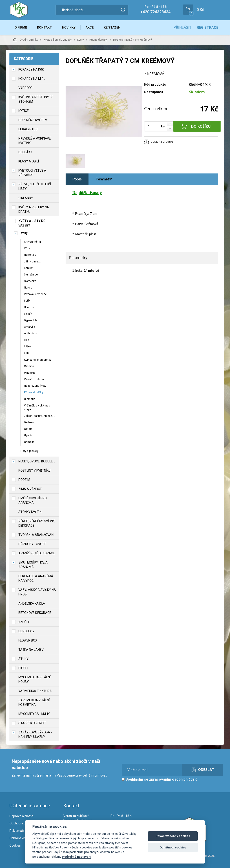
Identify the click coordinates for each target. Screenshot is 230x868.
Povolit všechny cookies (173, 836)
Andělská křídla (32, 604)
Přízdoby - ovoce (32, 544)
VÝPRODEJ (26, 88)
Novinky (69, 27)
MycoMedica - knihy (34, 714)
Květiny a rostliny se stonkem (36, 99)
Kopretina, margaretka (38, 360)
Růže (27, 248)
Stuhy (23, 659)
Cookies (15, 846)
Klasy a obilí (29, 161)
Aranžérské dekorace (37, 553)
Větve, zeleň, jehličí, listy (35, 186)
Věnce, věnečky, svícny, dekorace (37, 523)
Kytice (24, 111)
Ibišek (28, 346)
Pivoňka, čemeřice (35, 294)
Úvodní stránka (25, 40)
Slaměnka (30, 281)
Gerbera (29, 422)
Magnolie (30, 373)
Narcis (28, 288)
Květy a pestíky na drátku (34, 209)
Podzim (24, 480)
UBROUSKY (27, 631)
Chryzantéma (32, 242)
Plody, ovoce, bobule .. (37, 461)
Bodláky (25, 152)
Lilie (27, 340)
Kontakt (44, 27)
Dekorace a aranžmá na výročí (36, 578)
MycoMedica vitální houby (34, 679)
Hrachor (29, 307)
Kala (27, 353)
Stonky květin (30, 512)
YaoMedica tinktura (35, 691)
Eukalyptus (28, 129)
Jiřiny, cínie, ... (33, 262)
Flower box (28, 640)
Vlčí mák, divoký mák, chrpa (37, 407)
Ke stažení (113, 27)
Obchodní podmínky (23, 823)
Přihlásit (182, 28)
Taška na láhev (31, 650)
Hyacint (29, 435)
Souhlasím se (160, 779)
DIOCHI (23, 668)
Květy (81, 40)
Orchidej (29, 366)
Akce (90, 27)
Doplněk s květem (33, 120)
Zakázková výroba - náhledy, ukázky (35, 735)
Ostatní (29, 429)
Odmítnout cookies (173, 847)
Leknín (28, 314)
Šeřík (27, 301)
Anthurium (31, 333)
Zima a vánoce (30, 489)
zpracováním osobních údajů (173, 779)
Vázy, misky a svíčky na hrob (37, 592)
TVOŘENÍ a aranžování (36, 535)
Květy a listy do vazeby (58, 40)
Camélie (29, 442)
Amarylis (30, 327)
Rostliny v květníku (34, 471)
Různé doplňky (98, 40)
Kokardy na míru (32, 79)
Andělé (24, 622)
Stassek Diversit (32, 723)
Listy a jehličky (29, 451)
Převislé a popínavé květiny (35, 141)
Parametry (104, 179)
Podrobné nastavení (77, 857)
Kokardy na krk (31, 69)
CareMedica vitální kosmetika (34, 702)
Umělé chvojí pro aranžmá (33, 500)
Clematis (30, 399)
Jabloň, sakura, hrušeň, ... (40, 416)
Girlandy (26, 198)
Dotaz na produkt (162, 142)
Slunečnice (31, 275)
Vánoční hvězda (34, 379)
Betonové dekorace (35, 613)
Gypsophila (31, 320)
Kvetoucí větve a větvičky (32, 173)
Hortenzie (30, 255)
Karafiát (29, 268)
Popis (77, 179)
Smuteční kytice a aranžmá (33, 565)
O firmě (21, 27)
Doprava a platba (21, 816)
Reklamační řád (20, 831)
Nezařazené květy (35, 386)
